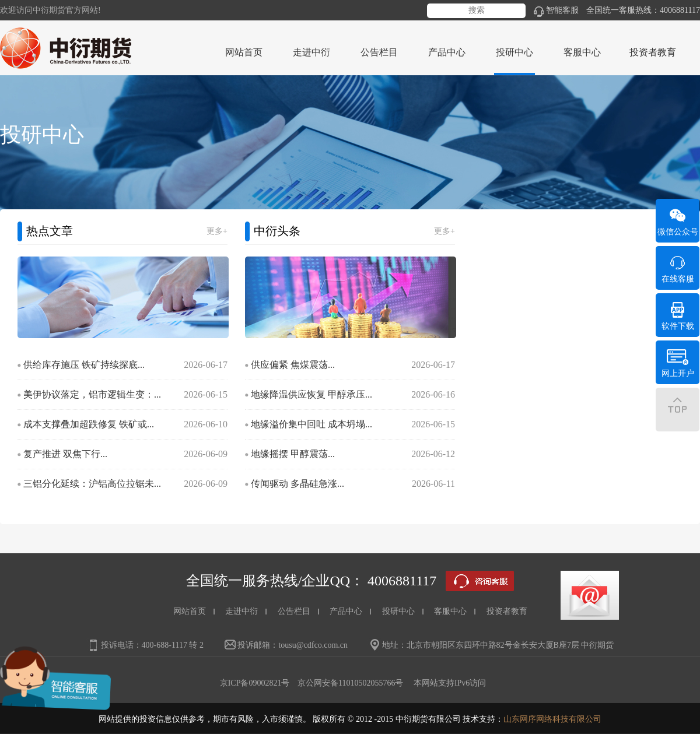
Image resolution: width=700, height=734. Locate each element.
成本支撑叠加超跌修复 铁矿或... (89, 424)
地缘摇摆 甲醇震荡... (293, 454)
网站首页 (244, 52)
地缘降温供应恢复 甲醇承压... (311, 394)
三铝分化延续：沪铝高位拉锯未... (92, 484)
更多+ (217, 231)
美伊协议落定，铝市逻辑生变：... (92, 394)
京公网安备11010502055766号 (350, 683)
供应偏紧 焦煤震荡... (293, 365)
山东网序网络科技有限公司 (552, 719)
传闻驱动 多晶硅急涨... (297, 484)
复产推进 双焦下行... (65, 454)
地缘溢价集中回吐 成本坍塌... (311, 424)
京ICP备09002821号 (255, 683)
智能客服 (556, 10)
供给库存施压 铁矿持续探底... (84, 365)
